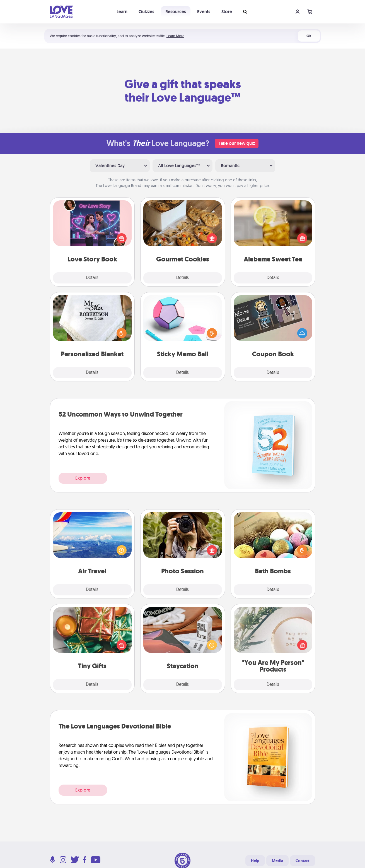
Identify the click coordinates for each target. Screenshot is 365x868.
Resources (176, 12)
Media (277, 861)
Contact (303, 861)
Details (92, 278)
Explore (83, 478)
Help (255, 861)
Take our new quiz (237, 143)
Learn (122, 12)
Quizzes (146, 12)
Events (204, 12)
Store (227, 12)
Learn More (175, 36)
